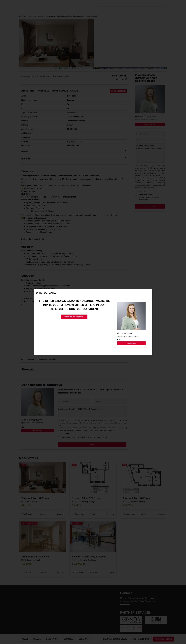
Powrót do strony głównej (74, 317)
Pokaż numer (131, 343)
